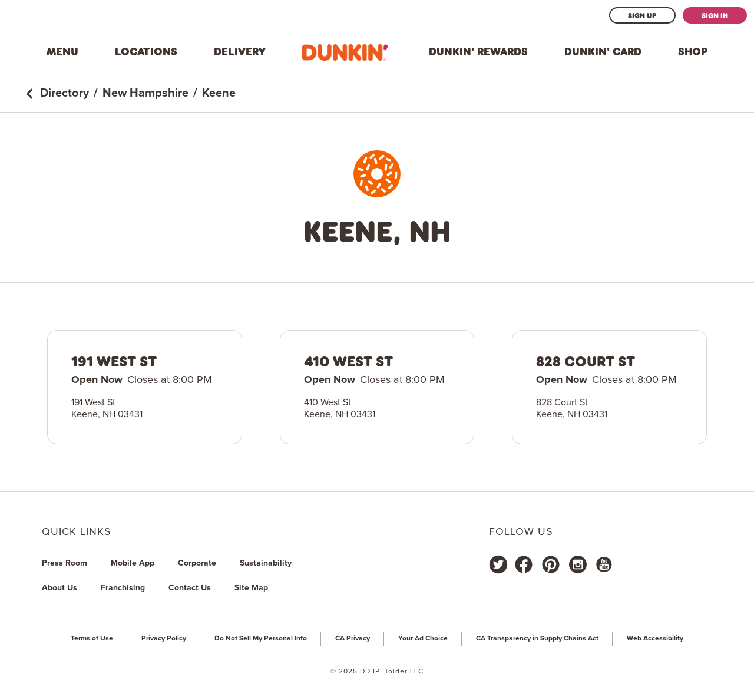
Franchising (123, 588)
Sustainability (266, 563)
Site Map (251, 588)
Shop (693, 52)
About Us (59, 588)
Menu (62, 52)
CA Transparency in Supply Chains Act (537, 639)
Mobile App (133, 563)
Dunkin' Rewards (478, 52)
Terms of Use (92, 639)
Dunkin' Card (603, 52)
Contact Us (190, 588)
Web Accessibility (655, 639)
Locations (146, 52)
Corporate (197, 563)
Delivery (240, 52)
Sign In (715, 15)
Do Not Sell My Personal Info (261, 639)
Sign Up (642, 15)
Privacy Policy (164, 639)
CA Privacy (353, 639)
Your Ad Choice (423, 639)
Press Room (65, 563)
